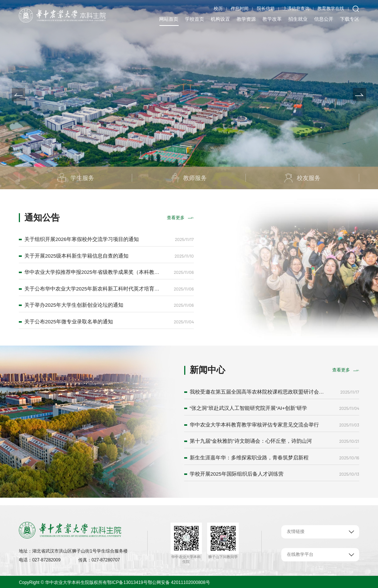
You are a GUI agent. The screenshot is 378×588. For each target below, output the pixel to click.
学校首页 (195, 19)
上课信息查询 (296, 9)
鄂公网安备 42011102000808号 (178, 581)
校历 (218, 9)
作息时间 (240, 9)
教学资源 (246, 19)
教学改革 (272, 19)
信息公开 (324, 19)
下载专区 (350, 19)
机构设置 (220, 19)
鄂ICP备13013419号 (127, 581)
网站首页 (169, 19)
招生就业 (298, 19)
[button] (18, 95)
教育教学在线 (331, 9)
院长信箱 (266, 9)
